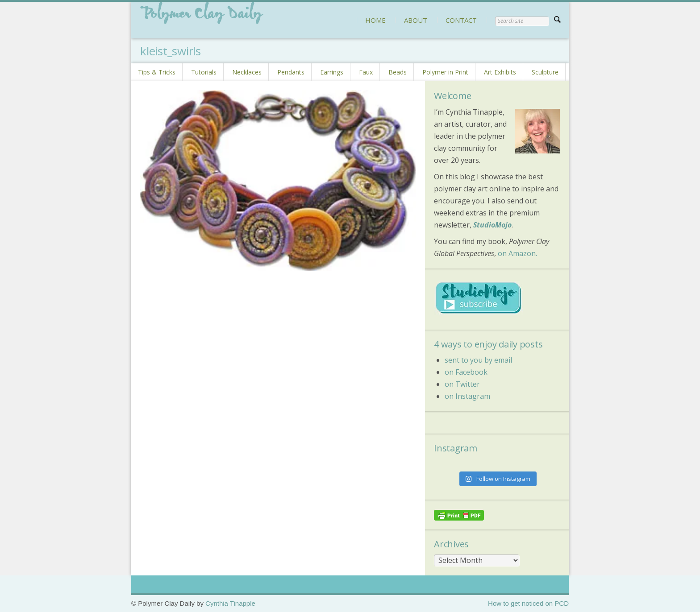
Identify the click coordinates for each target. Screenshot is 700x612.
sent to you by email (478, 360)
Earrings (332, 72)
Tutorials (204, 72)
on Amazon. (517, 253)
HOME (375, 20)
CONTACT (461, 20)
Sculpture (545, 72)
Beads (398, 72)
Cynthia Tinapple (230, 603)
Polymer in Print (445, 72)
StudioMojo (492, 225)
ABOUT (416, 20)
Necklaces (247, 72)
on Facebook (466, 372)
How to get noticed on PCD (528, 603)
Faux (366, 72)
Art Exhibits (500, 72)
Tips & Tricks (157, 72)
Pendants (291, 72)
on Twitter (462, 384)
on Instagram (467, 396)
